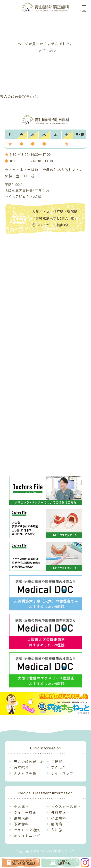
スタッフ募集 (25, 773)
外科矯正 (58, 812)
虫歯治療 (21, 818)
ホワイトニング (27, 836)
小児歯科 (58, 818)
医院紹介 (21, 767)
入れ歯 (57, 830)
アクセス (58, 767)
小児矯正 (21, 806)
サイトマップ (62, 773)
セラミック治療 (27, 830)
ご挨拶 (57, 761)
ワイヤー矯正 (25, 812)
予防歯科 (21, 824)
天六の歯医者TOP (29, 761)
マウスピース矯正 (66, 806)
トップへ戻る (45, 50)
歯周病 (57, 824)
